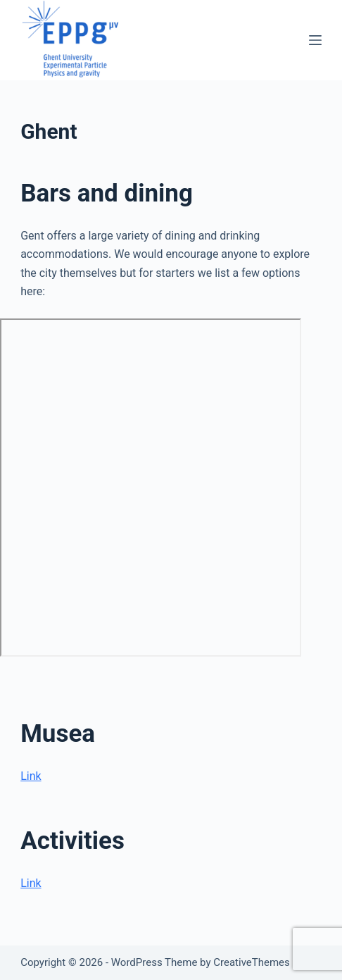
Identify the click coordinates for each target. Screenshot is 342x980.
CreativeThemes (252, 962)
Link (31, 776)
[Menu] (315, 40)
